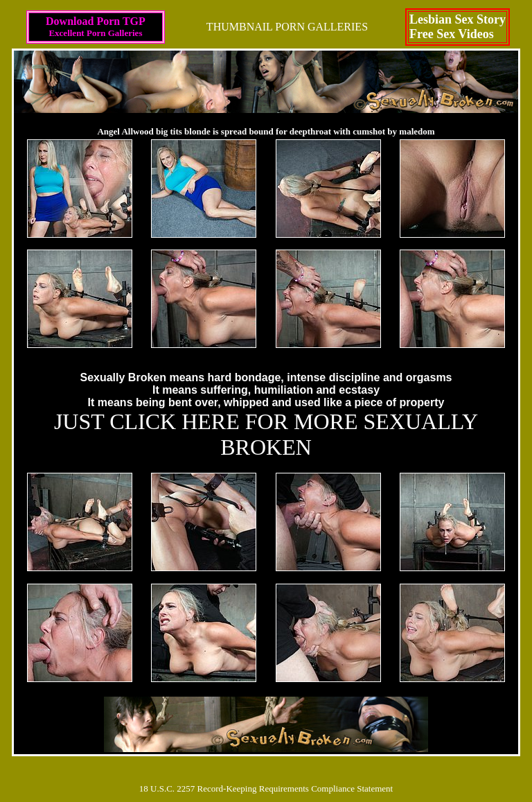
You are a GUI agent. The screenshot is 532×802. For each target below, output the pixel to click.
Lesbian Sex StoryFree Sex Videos (458, 27)
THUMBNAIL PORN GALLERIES (287, 27)
